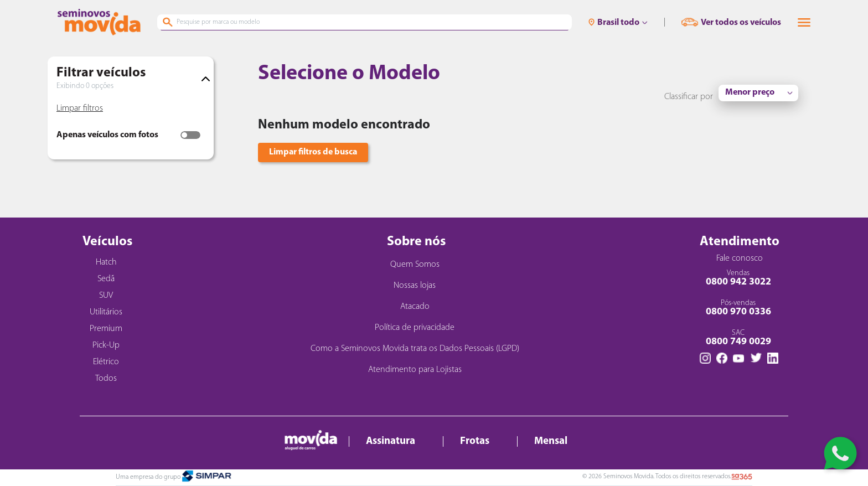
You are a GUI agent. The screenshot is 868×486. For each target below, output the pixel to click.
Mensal (551, 441)
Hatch (106, 262)
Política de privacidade (415, 328)
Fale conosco (740, 258)
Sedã (106, 279)
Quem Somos (415, 265)
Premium (106, 329)
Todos (106, 379)
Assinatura (391, 441)
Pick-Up (106, 345)
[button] (804, 22)
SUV (106, 296)
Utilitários (106, 312)
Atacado (415, 307)
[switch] (190, 135)
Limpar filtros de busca (313, 152)
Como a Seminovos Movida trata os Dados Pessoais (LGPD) (415, 349)
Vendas (738, 278)
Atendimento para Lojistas (415, 370)
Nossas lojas (415, 286)
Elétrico (106, 362)
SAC (738, 338)
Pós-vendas (738, 308)
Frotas (475, 441)
